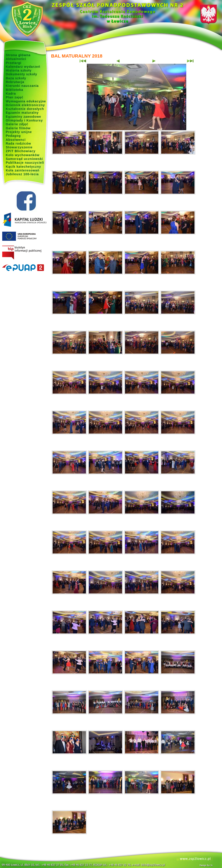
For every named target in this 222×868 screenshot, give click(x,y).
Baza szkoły (16, 78)
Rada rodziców (18, 143)
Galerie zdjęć (17, 124)
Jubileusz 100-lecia (22, 174)
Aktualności (16, 59)
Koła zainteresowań (23, 170)
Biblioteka (14, 90)
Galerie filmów (18, 128)
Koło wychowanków (23, 155)
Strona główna (18, 55)
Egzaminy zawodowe (23, 117)
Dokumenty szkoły (22, 74)
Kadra (11, 94)
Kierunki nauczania (22, 86)
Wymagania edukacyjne (26, 101)
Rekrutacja (15, 82)
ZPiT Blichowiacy (21, 151)
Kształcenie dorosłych (25, 109)
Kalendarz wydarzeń (23, 67)
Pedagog (13, 136)
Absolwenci (16, 140)
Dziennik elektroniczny (25, 105)
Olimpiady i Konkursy (24, 120)
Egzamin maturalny (22, 113)
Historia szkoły (19, 70)
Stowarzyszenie (19, 147)
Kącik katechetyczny (23, 167)
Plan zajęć (15, 97)
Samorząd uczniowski (24, 159)
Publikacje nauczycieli (25, 163)
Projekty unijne (19, 132)
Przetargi (14, 63)
